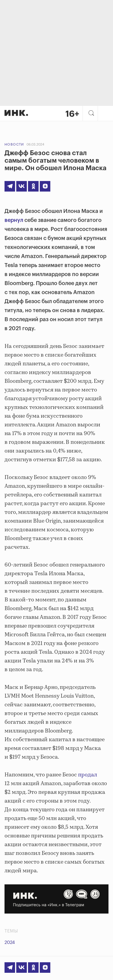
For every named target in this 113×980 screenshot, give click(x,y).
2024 (10, 943)
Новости (14, 144)
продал (88, 775)
